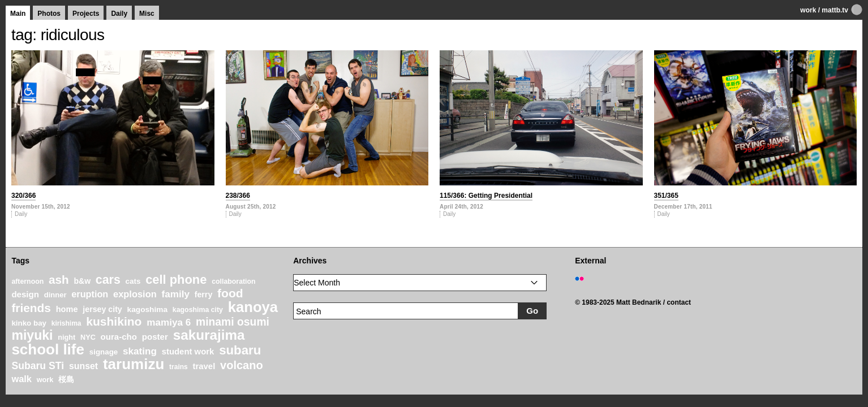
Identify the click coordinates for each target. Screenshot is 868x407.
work (808, 10)
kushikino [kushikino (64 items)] (114, 321)
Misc (147, 14)
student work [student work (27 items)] (188, 352)
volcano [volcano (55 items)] (242, 365)
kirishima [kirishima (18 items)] (66, 323)
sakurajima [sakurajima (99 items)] (209, 335)
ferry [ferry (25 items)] (204, 295)
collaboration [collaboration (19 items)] (233, 282)
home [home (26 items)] (67, 309)
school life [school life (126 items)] (48, 349)
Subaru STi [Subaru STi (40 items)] (38, 366)
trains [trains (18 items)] (179, 367)
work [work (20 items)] (45, 380)
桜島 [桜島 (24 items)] (66, 379)
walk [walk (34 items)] (22, 379)
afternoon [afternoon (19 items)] (27, 282)
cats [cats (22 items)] (133, 281)
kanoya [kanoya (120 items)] (253, 307)
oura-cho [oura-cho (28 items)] (119, 337)
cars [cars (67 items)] (108, 280)
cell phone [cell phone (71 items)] (176, 280)
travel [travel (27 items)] (204, 366)
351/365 (666, 196)
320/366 (23, 196)
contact (679, 302)
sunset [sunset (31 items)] (83, 366)
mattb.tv (835, 10)
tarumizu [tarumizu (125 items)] (134, 364)
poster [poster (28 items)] (155, 337)
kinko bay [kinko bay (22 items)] (29, 323)
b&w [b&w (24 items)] (82, 281)
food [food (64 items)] (230, 293)
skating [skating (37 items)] (140, 351)
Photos (49, 14)
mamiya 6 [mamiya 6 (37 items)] (169, 322)
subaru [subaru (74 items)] (240, 350)
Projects (86, 14)
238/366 (238, 196)
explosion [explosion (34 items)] (135, 294)
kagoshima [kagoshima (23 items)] (148, 309)
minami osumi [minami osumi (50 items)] (233, 322)
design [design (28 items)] (25, 294)
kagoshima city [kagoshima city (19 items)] (198, 310)
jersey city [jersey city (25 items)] (102, 309)
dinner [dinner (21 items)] (55, 295)
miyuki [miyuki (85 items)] (32, 335)
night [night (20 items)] (66, 337)
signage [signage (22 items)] (104, 352)
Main (18, 14)
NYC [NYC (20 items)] (88, 337)
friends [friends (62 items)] (31, 308)
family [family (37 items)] (175, 294)
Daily (119, 14)
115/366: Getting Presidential (486, 196)
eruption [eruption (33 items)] (90, 294)
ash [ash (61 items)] (59, 280)
